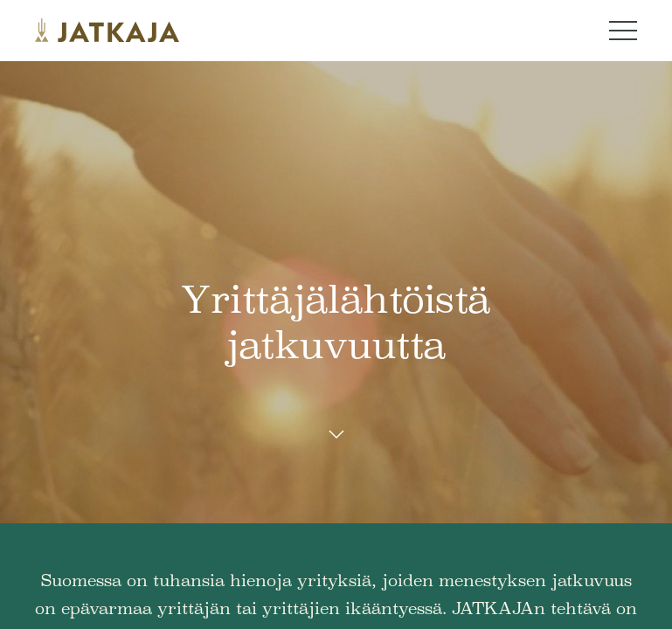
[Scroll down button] (336, 435)
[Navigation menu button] (623, 31)
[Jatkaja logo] (107, 31)
